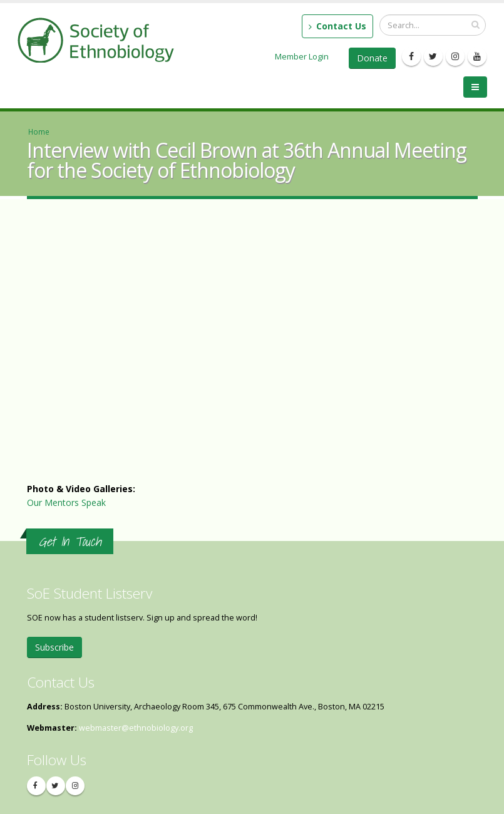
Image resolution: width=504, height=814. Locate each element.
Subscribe (54, 647)
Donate (372, 58)
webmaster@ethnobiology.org (136, 728)
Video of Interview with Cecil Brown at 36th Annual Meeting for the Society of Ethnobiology (227, 356)
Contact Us (337, 26)
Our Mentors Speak (66, 502)
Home (39, 131)
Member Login (302, 56)
